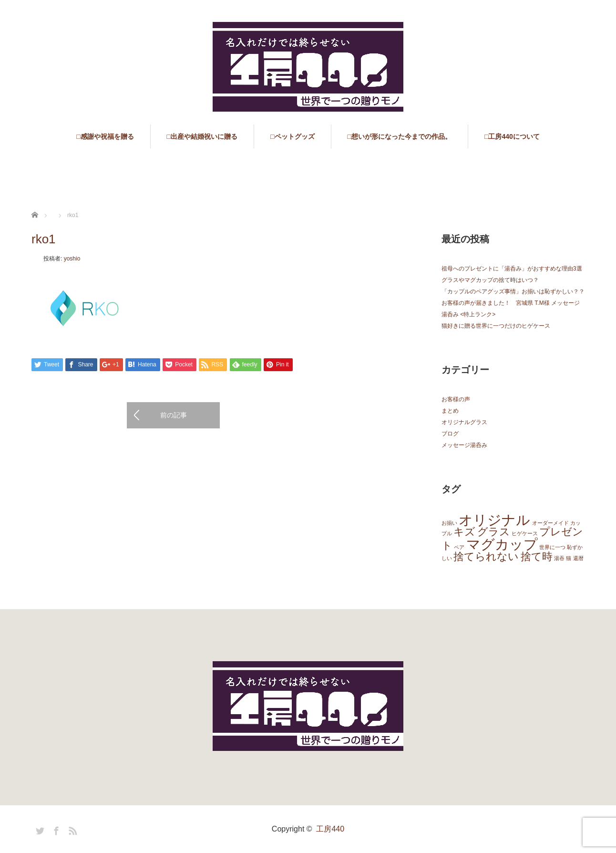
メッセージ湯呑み (464, 445)
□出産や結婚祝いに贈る (202, 136)
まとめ (450, 411)
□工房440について (512, 136)
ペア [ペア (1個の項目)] (459, 547)
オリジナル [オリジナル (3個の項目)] (494, 520)
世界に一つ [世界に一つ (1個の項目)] (552, 547)
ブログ (450, 434)
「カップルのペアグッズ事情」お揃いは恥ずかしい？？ (513, 291)
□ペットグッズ (292, 136)
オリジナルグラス (464, 422)
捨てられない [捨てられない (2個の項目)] (486, 557)
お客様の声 (456, 399)
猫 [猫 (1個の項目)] (569, 558)
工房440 (330, 829)
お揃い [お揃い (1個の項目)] (449, 523)
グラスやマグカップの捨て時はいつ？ (490, 280)
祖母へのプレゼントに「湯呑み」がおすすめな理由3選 (512, 269)
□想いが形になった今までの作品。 (400, 136)
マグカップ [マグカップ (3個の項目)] (502, 544)
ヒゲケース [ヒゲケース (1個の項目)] (525, 533)
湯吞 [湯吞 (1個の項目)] (559, 558)
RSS (72, 829)
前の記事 (174, 415)
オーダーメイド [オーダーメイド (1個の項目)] (550, 523)
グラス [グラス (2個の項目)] (494, 532)
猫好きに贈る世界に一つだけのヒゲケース (496, 326)
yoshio (72, 259)
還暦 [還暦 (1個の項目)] (578, 558)
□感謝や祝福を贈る (105, 136)
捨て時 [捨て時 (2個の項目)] (537, 557)
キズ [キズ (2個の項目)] (464, 532)
